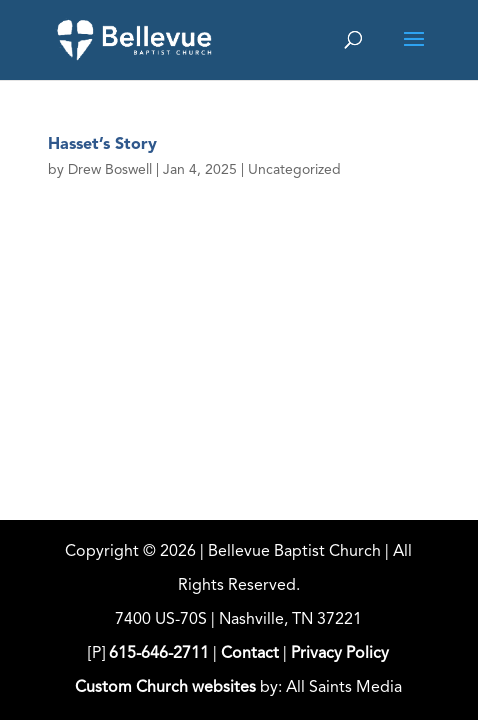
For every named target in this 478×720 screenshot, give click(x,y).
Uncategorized (294, 170)
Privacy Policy (340, 654)
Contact (250, 654)
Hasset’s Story (102, 145)
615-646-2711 (159, 654)
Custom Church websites (165, 688)
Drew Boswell (110, 170)
